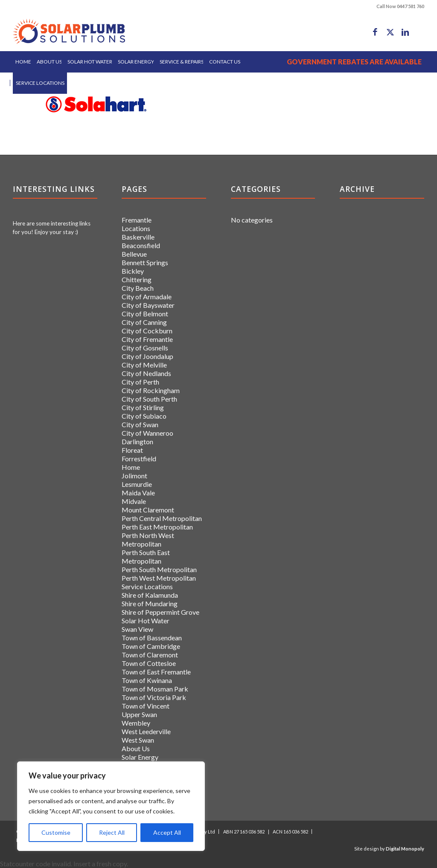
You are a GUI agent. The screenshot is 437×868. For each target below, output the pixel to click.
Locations (136, 228)
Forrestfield (139, 459)
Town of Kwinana (147, 680)
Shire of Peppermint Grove (160, 612)
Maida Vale (138, 493)
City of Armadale (147, 297)
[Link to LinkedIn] (405, 32)
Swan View (137, 629)
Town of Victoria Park (154, 697)
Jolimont (134, 476)
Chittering (137, 279)
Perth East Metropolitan (157, 527)
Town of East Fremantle (156, 672)
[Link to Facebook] (375, 32)
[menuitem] (23, 62)
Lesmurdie (137, 484)
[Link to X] (390, 32)
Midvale (134, 501)
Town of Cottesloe (149, 663)
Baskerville (138, 237)
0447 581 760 (411, 6)
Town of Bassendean (152, 638)
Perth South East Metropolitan (146, 557)
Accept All (167, 832)
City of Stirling (143, 407)
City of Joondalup (147, 356)
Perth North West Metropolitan (148, 540)
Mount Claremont (148, 510)
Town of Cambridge (151, 646)
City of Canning (144, 322)
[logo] (69, 32)
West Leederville (146, 731)
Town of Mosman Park (155, 689)
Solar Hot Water (146, 621)
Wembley (136, 723)
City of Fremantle (147, 339)
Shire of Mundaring (150, 603)
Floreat (132, 450)
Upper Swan (139, 714)
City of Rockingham (151, 390)
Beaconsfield (141, 245)
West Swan (138, 740)
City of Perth (140, 382)
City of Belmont (145, 314)
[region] (111, 806)
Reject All (112, 832)
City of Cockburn (147, 331)
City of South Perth (149, 399)
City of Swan (140, 424)
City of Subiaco (144, 416)
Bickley (133, 271)
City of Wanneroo (147, 433)
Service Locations (147, 586)
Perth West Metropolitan (159, 578)
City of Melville (144, 365)
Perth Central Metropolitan (162, 518)
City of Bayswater (148, 305)
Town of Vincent (146, 706)
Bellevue (134, 254)
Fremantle (137, 220)
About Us (136, 748)
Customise (56, 832)
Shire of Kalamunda (150, 595)
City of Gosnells (145, 348)
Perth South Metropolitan (159, 569)
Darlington (137, 441)
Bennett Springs (145, 262)
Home (131, 467)
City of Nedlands (146, 373)
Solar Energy (140, 757)
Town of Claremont (150, 655)
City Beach (138, 288)
